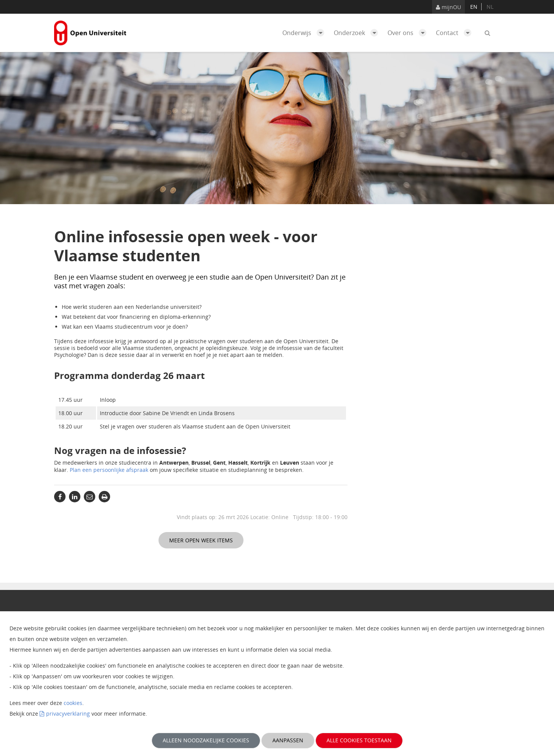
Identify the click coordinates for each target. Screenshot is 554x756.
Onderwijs (305, 33)
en (474, 7)
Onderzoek (358, 33)
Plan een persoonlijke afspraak (109, 470)
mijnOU (448, 7)
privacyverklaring (68, 714)
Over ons (409, 33)
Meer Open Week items (201, 540)
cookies (73, 703)
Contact (456, 33)
